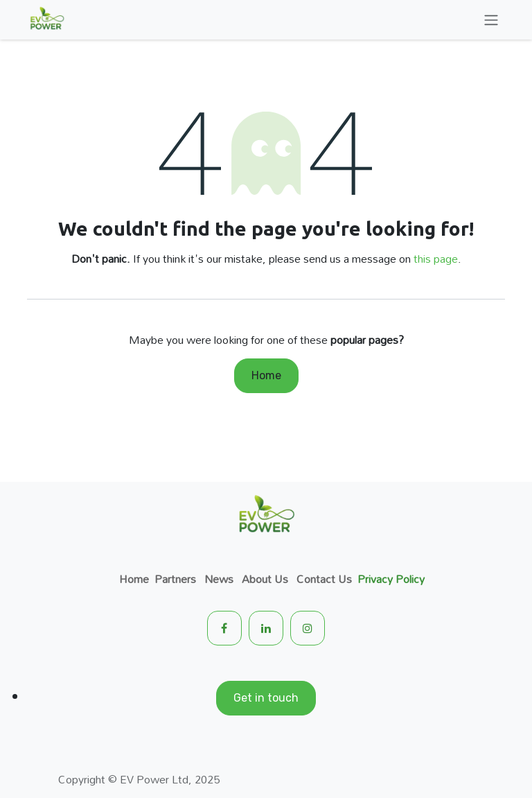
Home (266, 375)
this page (436, 259)
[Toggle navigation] (491, 20)
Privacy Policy (391, 579)
